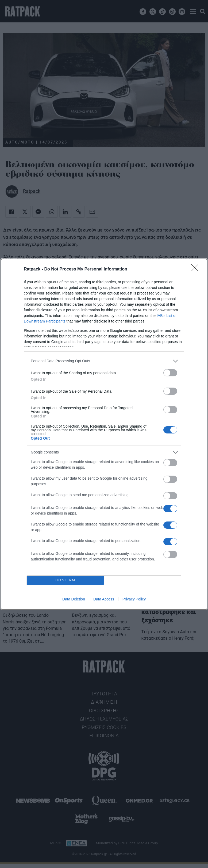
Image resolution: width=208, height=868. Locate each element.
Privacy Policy (134, 599)
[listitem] (104, 361)
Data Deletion (74, 599)
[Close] (197, 269)
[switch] (170, 373)
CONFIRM (65, 580)
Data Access (104, 599)
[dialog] (104, 434)
